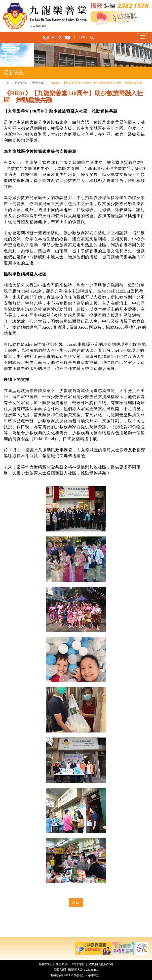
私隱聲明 (78, 964)
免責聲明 (62, 964)
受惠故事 (38, 83)
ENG (83, 37)
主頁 (7, 83)
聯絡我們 (60, 970)
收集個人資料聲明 (101, 964)
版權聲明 (45, 964)
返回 (76, 902)
